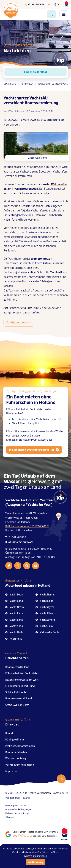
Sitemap (10, 817)
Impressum (12, 771)
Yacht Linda (14, 632)
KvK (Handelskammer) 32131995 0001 (27, 526)
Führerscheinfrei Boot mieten (22, 673)
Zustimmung (35, 862)
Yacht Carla (14, 601)
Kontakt (10, 733)
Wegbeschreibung (16, 759)
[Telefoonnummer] (34, 4)
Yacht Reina (45, 595)
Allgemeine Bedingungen (18, 810)
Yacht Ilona (14, 620)
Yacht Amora (45, 620)
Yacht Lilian (44, 601)
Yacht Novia (15, 607)
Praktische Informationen (20, 746)
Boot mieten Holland (17, 667)
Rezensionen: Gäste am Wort (22, 680)
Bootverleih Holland (17, 752)
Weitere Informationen (35, 856)
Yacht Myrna (45, 607)
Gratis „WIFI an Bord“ (17, 705)
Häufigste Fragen (15, 740)
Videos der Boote (47, 632)
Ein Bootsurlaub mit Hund (20, 686)
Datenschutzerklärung (17, 813)
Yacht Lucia (14, 595)
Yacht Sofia (14, 626)
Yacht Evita (14, 613)
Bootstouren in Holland (19, 699)
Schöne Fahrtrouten (17, 692)
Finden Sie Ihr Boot (36, 72)
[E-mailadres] (49, 4)
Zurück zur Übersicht (19, 323)
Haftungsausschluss (16, 806)
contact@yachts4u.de (20, 542)
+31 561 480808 (17, 537)
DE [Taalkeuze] (57, 4)
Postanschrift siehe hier (19, 531)
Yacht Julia (44, 626)
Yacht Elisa (44, 613)
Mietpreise (14, 639)
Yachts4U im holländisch (20, 765)
